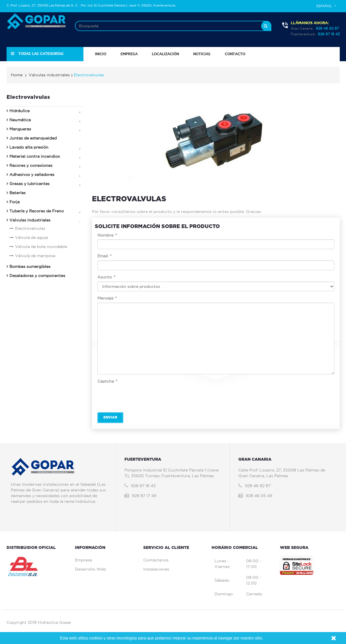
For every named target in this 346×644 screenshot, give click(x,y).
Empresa (83, 560)
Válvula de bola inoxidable (41, 247)
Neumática (20, 120)
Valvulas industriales (30, 220)
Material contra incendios (35, 156)
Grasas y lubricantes (29, 184)
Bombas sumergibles (30, 266)
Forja (15, 202)
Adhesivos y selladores (32, 175)
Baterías (18, 193)
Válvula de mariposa (35, 256)
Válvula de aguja (31, 237)
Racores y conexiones (31, 165)
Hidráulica (20, 111)
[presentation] (141, 397)
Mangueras (20, 129)
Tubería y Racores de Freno (37, 211)
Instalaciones (156, 569)
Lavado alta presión (29, 147)
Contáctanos (156, 560)
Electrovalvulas (30, 228)
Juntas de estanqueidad (33, 138)
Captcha (107, 381)
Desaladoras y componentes (37, 276)
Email (104, 256)
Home (17, 75)
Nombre (107, 235)
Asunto (106, 277)
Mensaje (107, 298)
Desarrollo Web (90, 569)
